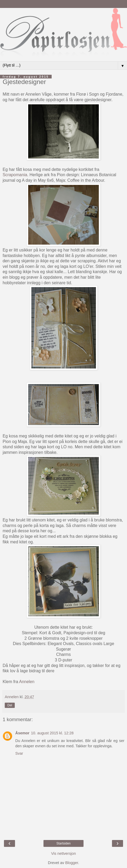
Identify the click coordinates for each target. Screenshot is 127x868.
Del (10, 705)
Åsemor (22, 733)
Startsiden (63, 843)
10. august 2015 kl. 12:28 (52, 733)
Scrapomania (15, 175)
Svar (19, 753)
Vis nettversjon (63, 853)
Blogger (72, 863)
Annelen (27, 682)
